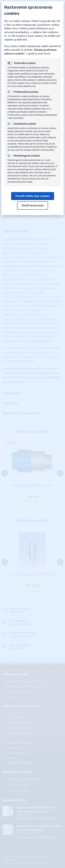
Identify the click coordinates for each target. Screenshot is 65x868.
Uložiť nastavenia (33, 205)
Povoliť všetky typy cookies (33, 196)
